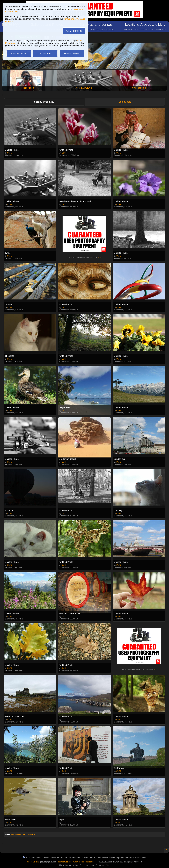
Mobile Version (33, 862)
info (100, 257)
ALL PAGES (16, 834)
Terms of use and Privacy (68, 862)
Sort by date (125, 102)
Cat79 (10, 153)
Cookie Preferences (87, 862)
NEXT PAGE (29, 834)
